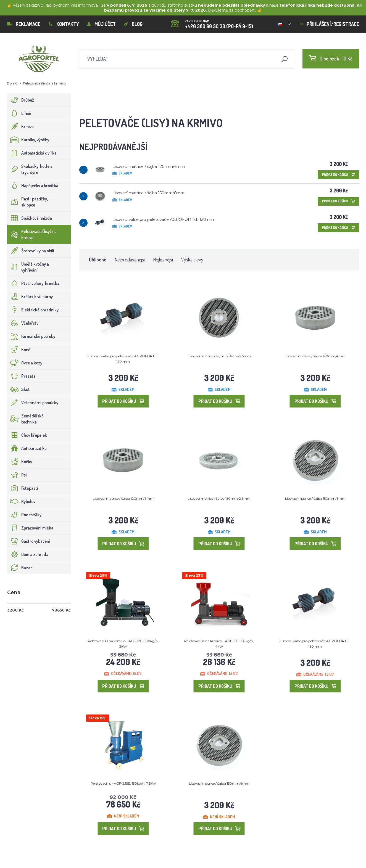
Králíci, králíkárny (30, 297)
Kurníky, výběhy (28, 140)
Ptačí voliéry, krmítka (33, 283)
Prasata (22, 376)
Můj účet (102, 24)
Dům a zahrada (28, 554)
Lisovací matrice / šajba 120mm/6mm (149, 166)
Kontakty (64, 24)
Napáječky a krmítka (33, 186)
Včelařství (23, 323)
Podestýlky (24, 515)
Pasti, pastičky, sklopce (28, 202)
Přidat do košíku (339, 175)
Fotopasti (23, 488)
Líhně (19, 113)
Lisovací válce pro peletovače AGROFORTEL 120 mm (164, 219)
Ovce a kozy (25, 363)
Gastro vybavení (29, 541)
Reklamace (24, 24)
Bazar (20, 568)
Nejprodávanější (130, 260)
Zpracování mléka (30, 528)
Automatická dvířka (32, 153)
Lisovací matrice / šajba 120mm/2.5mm (219, 356)
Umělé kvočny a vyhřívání (28, 267)
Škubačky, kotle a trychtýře (30, 169)
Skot (19, 389)
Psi (17, 475)
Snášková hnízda (30, 218)
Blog (133, 24)
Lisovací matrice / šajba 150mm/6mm (148, 193)
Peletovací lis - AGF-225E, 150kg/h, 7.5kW (123, 783)
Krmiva (21, 126)
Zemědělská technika (26, 419)
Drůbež (21, 100)
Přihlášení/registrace (329, 24)
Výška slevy (192, 260)
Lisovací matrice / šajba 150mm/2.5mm (219, 498)
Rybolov (21, 501)
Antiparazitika (27, 448)
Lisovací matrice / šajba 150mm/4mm (219, 783)
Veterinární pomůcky (33, 403)
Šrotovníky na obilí (31, 251)
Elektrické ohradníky (33, 310)
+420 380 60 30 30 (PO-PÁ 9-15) (212, 22)
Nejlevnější (163, 260)
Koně (19, 350)
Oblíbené (98, 260)
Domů (12, 83)
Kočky (20, 462)
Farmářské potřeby (31, 336)
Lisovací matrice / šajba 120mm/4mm (315, 356)
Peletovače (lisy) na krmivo (32, 234)
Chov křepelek (27, 435)
